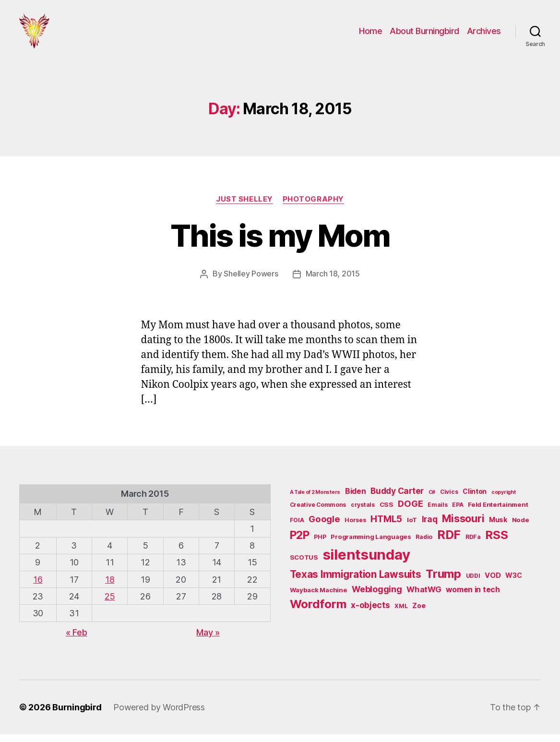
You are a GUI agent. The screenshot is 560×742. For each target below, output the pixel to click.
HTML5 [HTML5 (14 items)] (386, 527)
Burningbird (77, 715)
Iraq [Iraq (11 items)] (430, 527)
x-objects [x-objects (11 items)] (370, 613)
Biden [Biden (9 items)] (356, 499)
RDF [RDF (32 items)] (449, 542)
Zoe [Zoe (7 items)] (419, 613)
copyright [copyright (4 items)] (504, 500)
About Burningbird (424, 35)
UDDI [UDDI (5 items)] (473, 583)
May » (208, 640)
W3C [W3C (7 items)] (513, 582)
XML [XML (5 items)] (401, 614)
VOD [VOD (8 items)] (493, 583)
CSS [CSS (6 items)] (387, 512)
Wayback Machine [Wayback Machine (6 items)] (319, 598)
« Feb (77, 640)
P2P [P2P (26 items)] (300, 543)
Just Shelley (244, 207)
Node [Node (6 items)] (521, 527)
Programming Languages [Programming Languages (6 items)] (371, 544)
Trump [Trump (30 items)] (443, 581)
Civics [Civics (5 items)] (449, 499)
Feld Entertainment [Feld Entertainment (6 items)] (498, 512)
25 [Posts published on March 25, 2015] (110, 604)
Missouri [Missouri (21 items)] (463, 526)
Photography (313, 207)
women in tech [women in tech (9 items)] (473, 597)
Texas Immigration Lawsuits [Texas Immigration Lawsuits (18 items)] (356, 581)
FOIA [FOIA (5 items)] (297, 528)
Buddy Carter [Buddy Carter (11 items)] (397, 498)
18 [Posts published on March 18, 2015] (110, 587)
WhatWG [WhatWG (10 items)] (424, 597)
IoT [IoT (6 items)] (412, 527)
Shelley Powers (251, 282)
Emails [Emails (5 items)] (437, 512)
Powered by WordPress (159, 715)
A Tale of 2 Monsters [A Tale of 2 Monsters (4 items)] (315, 500)
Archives (484, 35)
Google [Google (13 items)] (324, 527)
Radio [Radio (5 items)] (424, 545)
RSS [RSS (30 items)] (496, 543)
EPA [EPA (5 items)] (458, 512)
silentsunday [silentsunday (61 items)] (367, 562)
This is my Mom (280, 244)
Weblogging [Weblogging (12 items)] (377, 597)
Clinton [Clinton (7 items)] (475, 499)
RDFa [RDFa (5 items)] (473, 545)
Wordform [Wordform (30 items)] (318, 612)
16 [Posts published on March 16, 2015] (38, 587)
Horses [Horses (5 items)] (355, 528)
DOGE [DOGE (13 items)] (410, 511)
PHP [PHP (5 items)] (320, 545)
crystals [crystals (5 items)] (363, 512)
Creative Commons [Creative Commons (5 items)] (318, 512)
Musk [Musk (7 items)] (498, 527)
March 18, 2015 (333, 282)
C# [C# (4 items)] (432, 500)
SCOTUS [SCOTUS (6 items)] (304, 564)
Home (370, 35)
